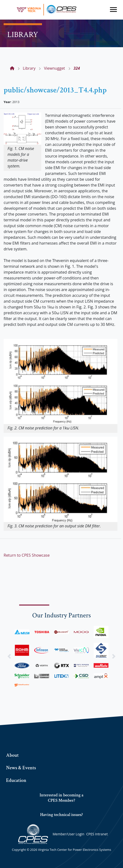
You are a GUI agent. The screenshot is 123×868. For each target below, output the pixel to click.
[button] (9, 656)
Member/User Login (68, 834)
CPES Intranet (97, 834)
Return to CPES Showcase (27, 555)
